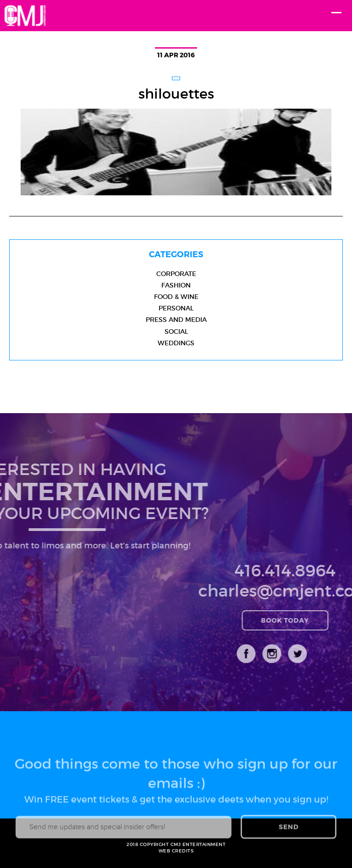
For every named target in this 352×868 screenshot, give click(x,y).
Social (176, 332)
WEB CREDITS (176, 851)
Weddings (176, 343)
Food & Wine (176, 297)
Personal (176, 308)
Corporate (176, 274)
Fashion (176, 285)
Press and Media (176, 320)
